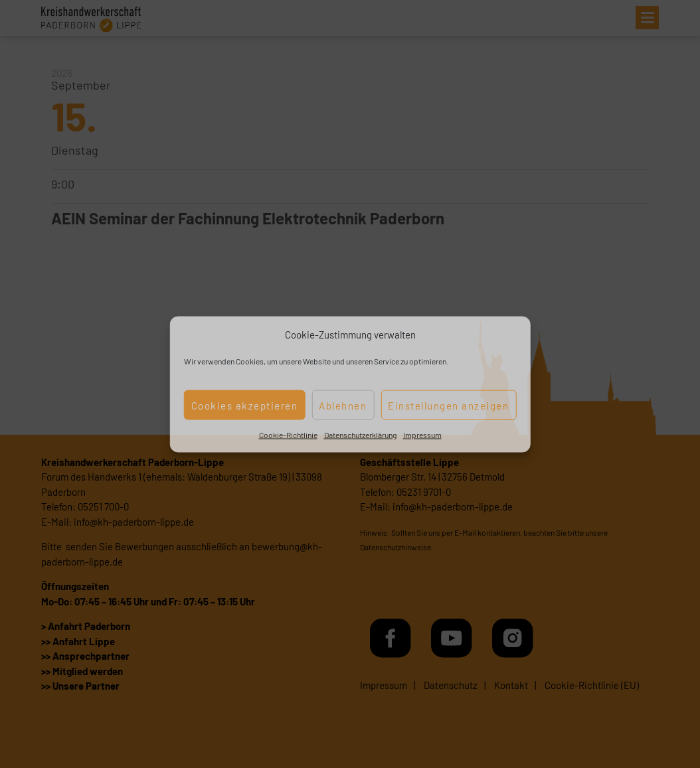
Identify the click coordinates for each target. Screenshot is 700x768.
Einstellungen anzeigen (448, 405)
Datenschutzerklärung (360, 435)
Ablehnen (343, 405)
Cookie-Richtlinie (288, 435)
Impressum (422, 435)
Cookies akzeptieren (245, 405)
